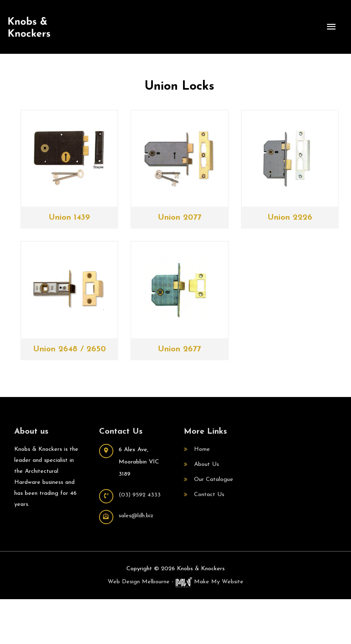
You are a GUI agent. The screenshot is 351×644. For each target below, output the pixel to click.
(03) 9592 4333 (140, 495)
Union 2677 (179, 349)
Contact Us (209, 495)
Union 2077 (180, 218)
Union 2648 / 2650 (70, 349)
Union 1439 (69, 218)
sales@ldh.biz (136, 516)
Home (202, 449)
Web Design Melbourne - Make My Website (175, 582)
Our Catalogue (214, 480)
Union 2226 (290, 218)
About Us (206, 464)
